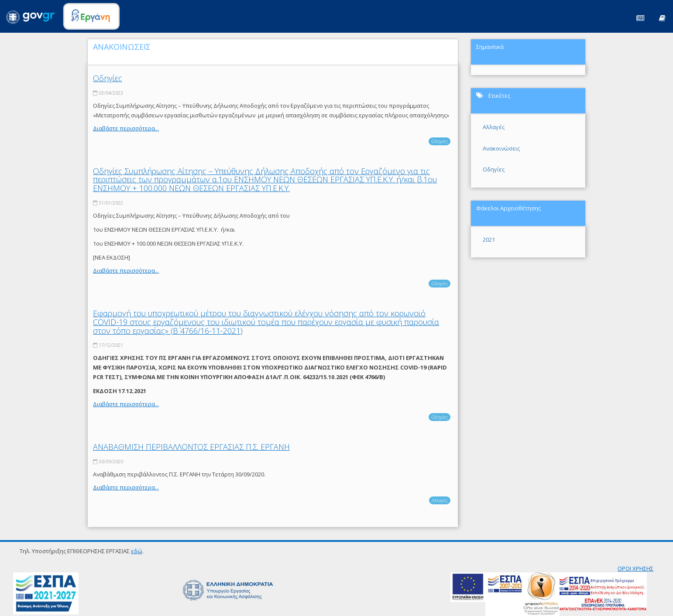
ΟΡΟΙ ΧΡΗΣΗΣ (635, 568)
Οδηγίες (108, 78)
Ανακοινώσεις (501, 148)
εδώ (137, 551)
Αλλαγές (440, 500)
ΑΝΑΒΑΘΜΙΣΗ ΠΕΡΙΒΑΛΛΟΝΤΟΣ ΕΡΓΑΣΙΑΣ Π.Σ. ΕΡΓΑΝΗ (191, 447)
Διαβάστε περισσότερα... (126, 128)
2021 (489, 240)
